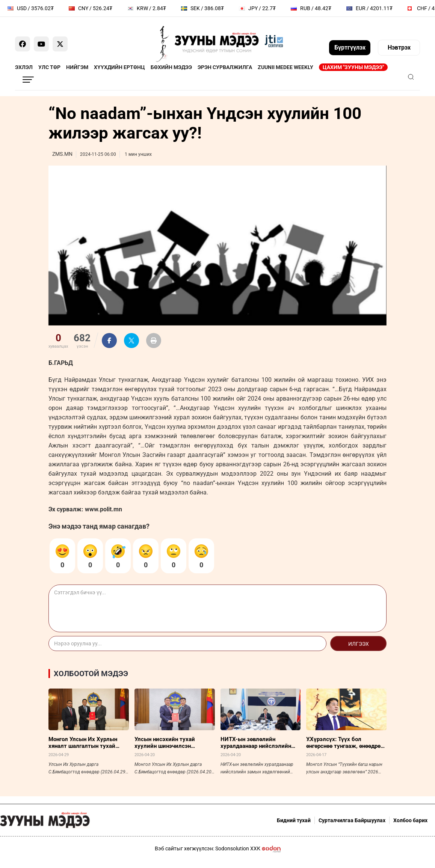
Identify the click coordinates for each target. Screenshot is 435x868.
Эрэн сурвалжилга (225, 67)
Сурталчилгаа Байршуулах (352, 820)
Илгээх (359, 644)
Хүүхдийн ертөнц (119, 67)
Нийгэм (77, 67)
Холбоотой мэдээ (91, 674)
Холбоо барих (410, 820)
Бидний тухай (294, 820)
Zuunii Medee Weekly (285, 67)
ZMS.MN (62, 154)
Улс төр (49, 67)
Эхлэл (24, 67)
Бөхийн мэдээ (171, 67)
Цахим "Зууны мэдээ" (353, 67)
